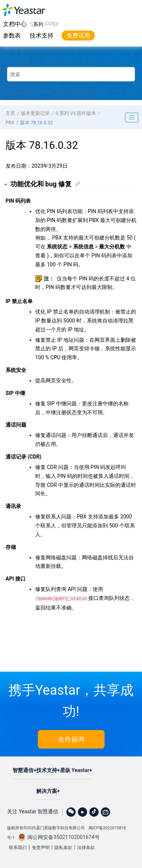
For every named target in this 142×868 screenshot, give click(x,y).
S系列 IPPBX (44, 24)
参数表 (12, 36)
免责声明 (41, 847)
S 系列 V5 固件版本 (76, 113)
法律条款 (86, 847)
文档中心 (15, 24)
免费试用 (78, 36)
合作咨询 (71, 738)
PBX (10, 123)
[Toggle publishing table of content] (132, 118)
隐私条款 (63, 847)
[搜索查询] (71, 74)
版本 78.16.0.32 (37, 123)
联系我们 (18, 847)
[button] (6, 184)
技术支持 (42, 36)
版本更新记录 (35, 113)
